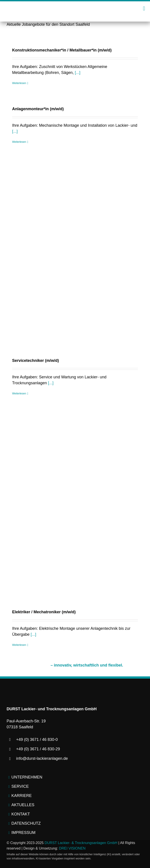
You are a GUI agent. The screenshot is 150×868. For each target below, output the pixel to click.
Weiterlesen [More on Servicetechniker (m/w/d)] (19, 394)
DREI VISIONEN (72, 848)
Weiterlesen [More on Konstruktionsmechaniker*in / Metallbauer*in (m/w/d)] (19, 83)
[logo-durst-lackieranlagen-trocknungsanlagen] (75, 7)
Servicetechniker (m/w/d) (36, 361)
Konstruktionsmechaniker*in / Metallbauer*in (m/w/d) (62, 50)
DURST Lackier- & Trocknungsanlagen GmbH (81, 843)
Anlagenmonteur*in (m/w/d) (38, 109)
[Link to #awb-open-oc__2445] (144, 8)
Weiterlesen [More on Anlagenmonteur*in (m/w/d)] (19, 142)
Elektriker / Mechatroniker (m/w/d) (44, 612)
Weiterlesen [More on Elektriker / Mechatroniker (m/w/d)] (19, 645)
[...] (78, 73)
